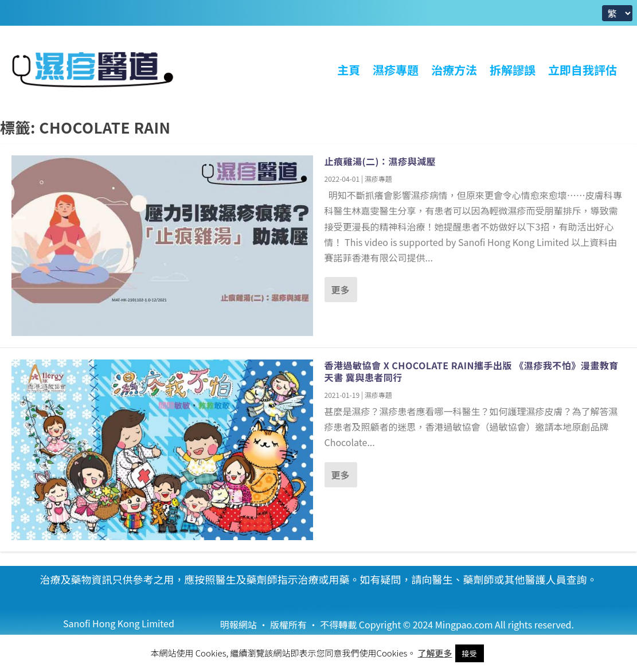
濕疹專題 (396, 70)
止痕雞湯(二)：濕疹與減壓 (380, 161)
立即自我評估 (583, 70)
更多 (341, 290)
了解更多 (435, 653)
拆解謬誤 (513, 70)
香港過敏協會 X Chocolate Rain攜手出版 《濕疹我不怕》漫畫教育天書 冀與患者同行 (472, 371)
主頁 (349, 70)
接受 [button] (470, 653)
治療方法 (454, 70)
